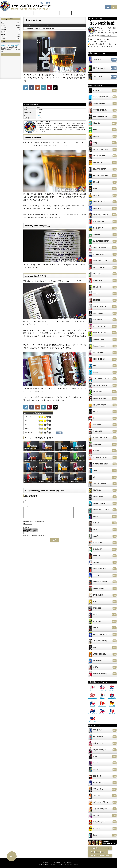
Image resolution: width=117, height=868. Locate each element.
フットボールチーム (98, 852)
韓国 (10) (102, 697)
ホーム (4, 13)
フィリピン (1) (102, 713)
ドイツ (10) (112, 705)
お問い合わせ (70, 862)
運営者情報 (46, 862)
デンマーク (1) (102, 705)
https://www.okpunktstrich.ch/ (10, 45)
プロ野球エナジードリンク (100, 848)
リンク (63, 862)
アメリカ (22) (102, 689)
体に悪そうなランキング (94, 13)
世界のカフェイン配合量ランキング (21, 13)
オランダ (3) (112, 689)
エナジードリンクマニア (61, 864)
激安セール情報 (78, 13)
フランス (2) (112, 713)
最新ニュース (66, 13)
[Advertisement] (55, 97)
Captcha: (27, 529)
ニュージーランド (93, 713)
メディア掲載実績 (55, 862)
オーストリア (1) (93, 697)
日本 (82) (93, 689)
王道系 (38, 115)
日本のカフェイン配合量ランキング (47, 13)
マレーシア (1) (93, 721)
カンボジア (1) (112, 697)
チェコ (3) (93, 705)
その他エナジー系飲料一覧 (100, 856)
